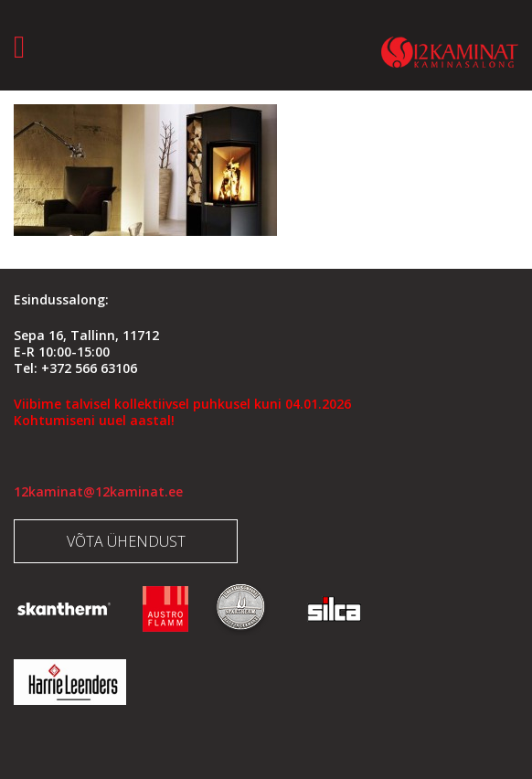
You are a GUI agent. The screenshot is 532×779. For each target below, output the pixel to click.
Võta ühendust (126, 541)
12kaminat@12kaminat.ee (98, 491)
